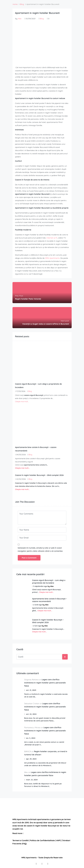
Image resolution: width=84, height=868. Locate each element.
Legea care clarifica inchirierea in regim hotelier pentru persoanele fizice (45, 683)
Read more (18, 833)
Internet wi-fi (52, 238)
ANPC (59, 840)
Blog (42, 19)
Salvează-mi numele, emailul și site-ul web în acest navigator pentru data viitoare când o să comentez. (40, 549)
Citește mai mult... (22, 401)
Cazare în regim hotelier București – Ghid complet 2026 (48, 621)
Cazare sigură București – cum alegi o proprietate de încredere (49, 582)
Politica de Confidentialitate (43, 840)
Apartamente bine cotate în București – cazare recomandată (50, 600)
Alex (20, 19)
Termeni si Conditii (21, 840)
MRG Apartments (52, 258)
